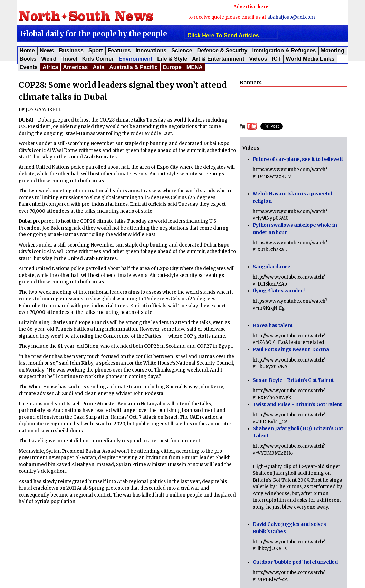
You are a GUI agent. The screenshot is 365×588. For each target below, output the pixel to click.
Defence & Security (222, 51)
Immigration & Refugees (284, 51)
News (47, 51)
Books (28, 59)
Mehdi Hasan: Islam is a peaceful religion (292, 197)
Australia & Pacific (133, 67)
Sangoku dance (272, 267)
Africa (50, 67)
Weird (49, 59)
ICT (277, 59)
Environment (135, 59)
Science (182, 51)
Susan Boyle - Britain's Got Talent (293, 380)
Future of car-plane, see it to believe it (298, 159)
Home (27, 51)
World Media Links (310, 59)
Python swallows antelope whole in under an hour (295, 229)
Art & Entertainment (218, 59)
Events (29, 67)
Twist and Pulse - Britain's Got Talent (297, 404)
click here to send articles (223, 35)
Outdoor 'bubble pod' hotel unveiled (295, 562)
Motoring (333, 51)
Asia (98, 67)
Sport (96, 51)
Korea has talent (273, 325)
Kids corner (98, 59)
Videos (258, 59)
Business (71, 51)
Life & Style (172, 59)
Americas (75, 67)
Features (119, 51)
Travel (69, 59)
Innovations (151, 51)
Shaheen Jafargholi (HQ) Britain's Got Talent (298, 432)
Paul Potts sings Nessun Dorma (291, 349)
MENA (195, 67)
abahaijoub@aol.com (291, 17)
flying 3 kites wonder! (279, 291)
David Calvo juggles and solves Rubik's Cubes (290, 528)
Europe (172, 67)
